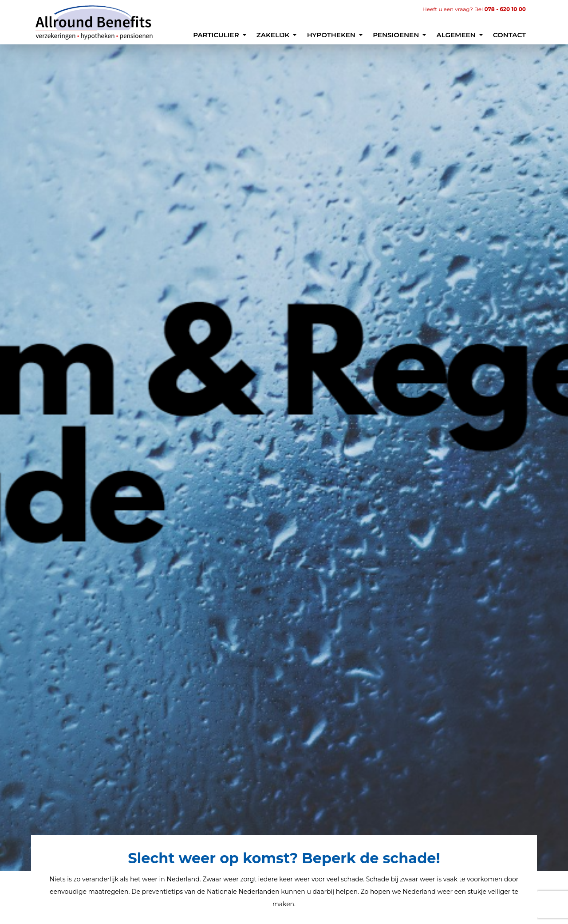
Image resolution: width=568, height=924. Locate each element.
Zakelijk (274, 35)
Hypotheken (332, 35)
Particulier (217, 35)
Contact (509, 35)
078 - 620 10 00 (505, 9)
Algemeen (457, 35)
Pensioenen (397, 35)
